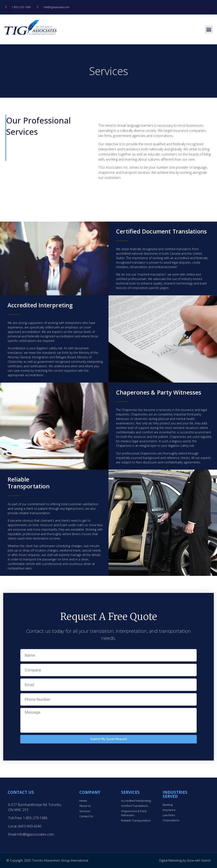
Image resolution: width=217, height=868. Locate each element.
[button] (209, 29)
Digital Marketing (171, 860)
